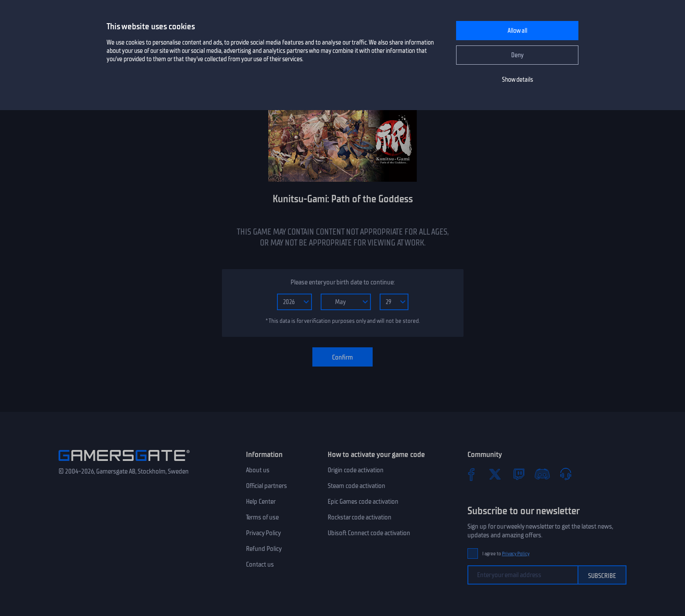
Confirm (342, 357)
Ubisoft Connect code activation (369, 533)
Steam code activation (356, 486)
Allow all (517, 31)
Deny (517, 55)
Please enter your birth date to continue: (342, 282)
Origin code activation (356, 470)
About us (258, 470)
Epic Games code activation (363, 502)
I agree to (506, 554)
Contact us (260, 564)
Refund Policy (264, 549)
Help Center (261, 502)
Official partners (266, 486)
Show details (517, 80)
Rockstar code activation (360, 517)
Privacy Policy (263, 533)
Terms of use (262, 517)
